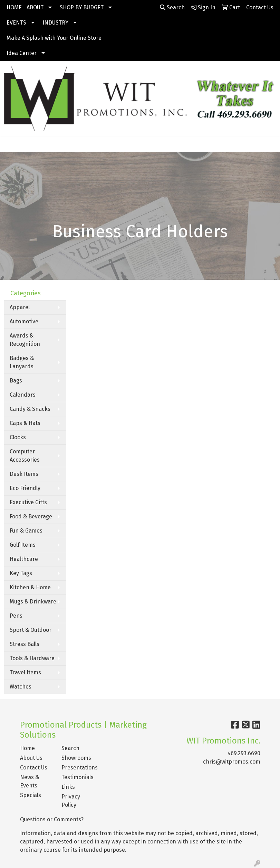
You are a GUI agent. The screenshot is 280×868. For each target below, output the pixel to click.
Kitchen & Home (30, 587)
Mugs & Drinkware (33, 602)
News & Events (30, 781)
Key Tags (21, 573)
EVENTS (16, 23)
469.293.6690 (244, 753)
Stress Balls (25, 644)
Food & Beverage (31, 516)
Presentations (78, 768)
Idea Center (22, 53)
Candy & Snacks (30, 409)
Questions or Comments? (52, 819)
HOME (14, 7)
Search (172, 7)
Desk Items (24, 474)
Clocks (18, 437)
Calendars (23, 395)
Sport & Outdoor (31, 630)
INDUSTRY (55, 23)
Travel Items (25, 672)
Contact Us (34, 768)
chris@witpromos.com (232, 762)
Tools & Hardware (32, 658)
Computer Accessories (25, 456)
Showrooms (76, 758)
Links (68, 787)
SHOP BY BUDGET (82, 7)
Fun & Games (26, 531)
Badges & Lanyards (22, 362)
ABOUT (35, 7)
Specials (31, 795)
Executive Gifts (28, 502)
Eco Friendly (25, 488)
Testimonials (78, 777)
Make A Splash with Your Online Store (54, 38)
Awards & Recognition (25, 340)
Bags (16, 381)
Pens (16, 616)
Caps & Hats (25, 423)
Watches (21, 687)
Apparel (20, 307)
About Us (31, 758)
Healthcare (24, 559)
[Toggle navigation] (11, 144)
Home (27, 748)
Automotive (24, 321)
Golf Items (23, 545)
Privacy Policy (71, 801)
